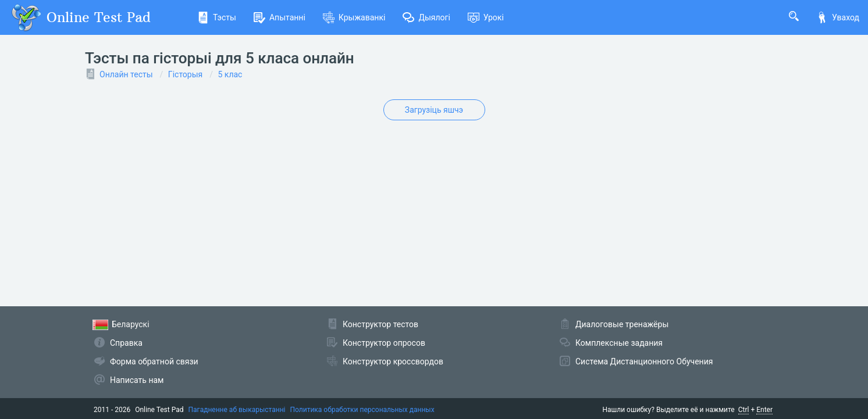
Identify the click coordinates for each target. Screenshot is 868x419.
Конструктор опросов (384, 343)
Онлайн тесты (126, 74)
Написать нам (137, 380)
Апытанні (280, 17)
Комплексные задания (619, 343)
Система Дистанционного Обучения (644, 361)
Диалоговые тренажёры (622, 324)
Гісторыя (185, 74)
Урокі (486, 17)
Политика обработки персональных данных (362, 410)
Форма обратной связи (154, 361)
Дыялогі (426, 17)
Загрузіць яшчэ (434, 110)
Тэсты (217, 17)
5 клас (230, 74)
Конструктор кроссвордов (393, 361)
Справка (126, 343)
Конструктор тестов (380, 324)
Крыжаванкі (354, 17)
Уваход (838, 17)
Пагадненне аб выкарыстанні (237, 410)
